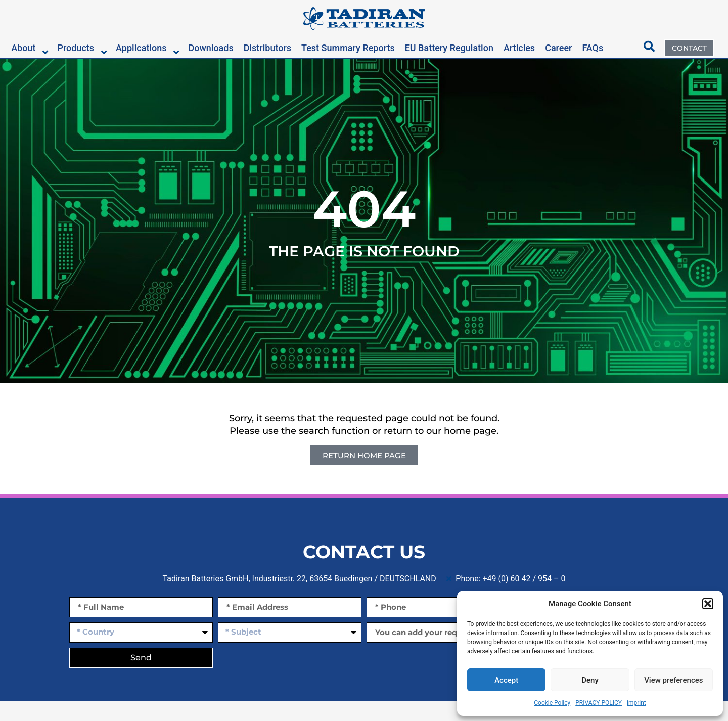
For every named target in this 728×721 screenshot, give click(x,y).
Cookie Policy (552, 703)
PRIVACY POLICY (599, 703)
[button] (708, 604)
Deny (590, 680)
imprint (636, 703)
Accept (506, 680)
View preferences (673, 680)
